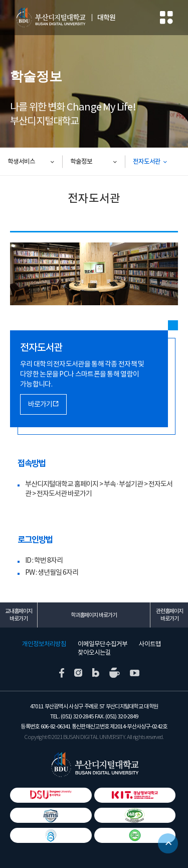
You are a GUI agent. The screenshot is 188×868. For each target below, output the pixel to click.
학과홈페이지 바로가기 (94, 615)
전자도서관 (147, 161)
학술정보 (81, 161)
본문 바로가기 (0, 0)
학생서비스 (21, 161)
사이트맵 (150, 644)
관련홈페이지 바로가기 (169, 615)
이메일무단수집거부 (103, 644)
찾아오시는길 (94, 653)
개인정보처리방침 (44, 644)
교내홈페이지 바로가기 (19, 615)
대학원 (106, 18)
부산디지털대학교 (50, 18)
